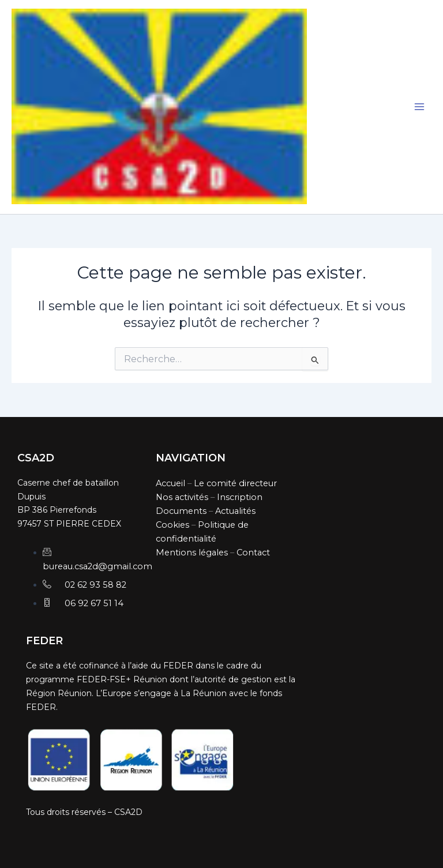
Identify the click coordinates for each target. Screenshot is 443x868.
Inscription (240, 497)
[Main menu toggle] (419, 107)
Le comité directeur (235, 483)
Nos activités (182, 497)
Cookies (172, 525)
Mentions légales (192, 553)
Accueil (170, 483)
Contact (253, 553)
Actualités (235, 511)
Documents (181, 511)
